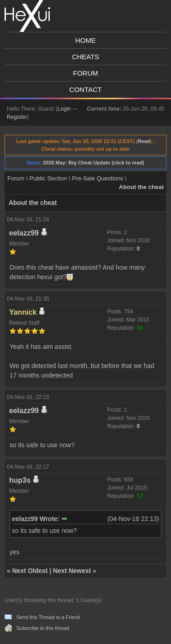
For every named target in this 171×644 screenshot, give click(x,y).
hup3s (20, 480)
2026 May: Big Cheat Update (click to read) (93, 163)
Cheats (86, 57)
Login (64, 109)
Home (85, 40)
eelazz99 (24, 233)
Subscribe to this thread (43, 628)
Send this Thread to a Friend (48, 617)
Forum (85, 73)
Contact (85, 89)
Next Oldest (30, 571)
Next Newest (72, 571)
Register (17, 117)
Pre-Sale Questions (98, 178)
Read (144, 141)
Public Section (48, 178)
